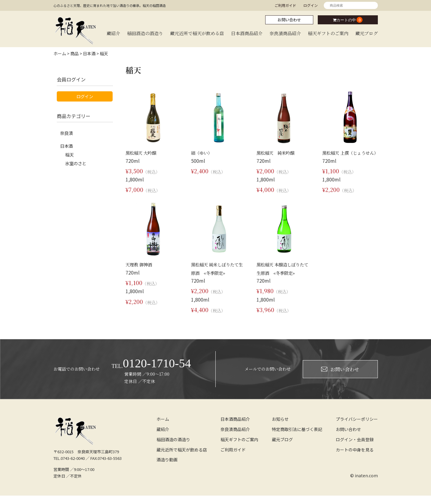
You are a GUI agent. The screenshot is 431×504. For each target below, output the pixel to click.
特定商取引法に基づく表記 (297, 437)
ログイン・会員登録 (355, 448)
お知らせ (280, 427)
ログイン (311, 5)
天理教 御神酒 (141, 273)
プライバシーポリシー (357, 427)
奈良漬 (67, 133)
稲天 (70, 156)
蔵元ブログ (367, 33)
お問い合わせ (289, 20)
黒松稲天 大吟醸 (143, 152)
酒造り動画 (167, 468)
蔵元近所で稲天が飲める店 (197, 33)
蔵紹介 (113, 33)
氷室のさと (77, 166)
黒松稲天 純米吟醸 (278, 152)
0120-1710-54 (151, 372)
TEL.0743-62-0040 (69, 466)
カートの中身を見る (355, 458)
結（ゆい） (203, 152)
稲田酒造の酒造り (145, 33)
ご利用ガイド (285, 5)
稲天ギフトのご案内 (328, 33)
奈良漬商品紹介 (285, 33)
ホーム (163, 427)
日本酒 (67, 147)
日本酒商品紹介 (247, 33)
